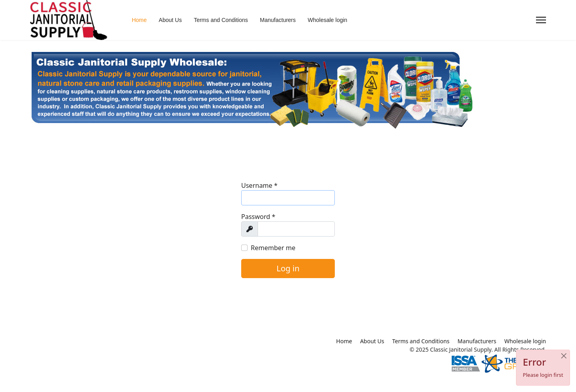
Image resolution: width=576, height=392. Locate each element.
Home (139, 20)
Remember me (273, 248)
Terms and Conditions (221, 20)
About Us (170, 20)
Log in (288, 268)
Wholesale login (327, 20)
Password (258, 217)
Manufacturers (278, 20)
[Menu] (541, 20)
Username (259, 185)
